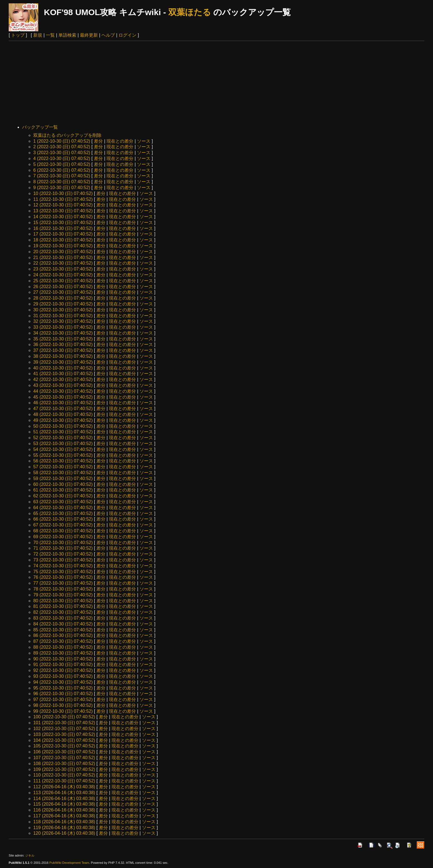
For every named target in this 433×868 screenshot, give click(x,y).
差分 (98, 141)
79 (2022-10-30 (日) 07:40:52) (63, 595)
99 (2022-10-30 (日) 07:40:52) (63, 711)
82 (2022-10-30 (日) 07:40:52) (63, 612)
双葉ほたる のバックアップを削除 (67, 135)
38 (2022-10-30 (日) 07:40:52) (63, 356)
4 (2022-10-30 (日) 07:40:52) (62, 158)
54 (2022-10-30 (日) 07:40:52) (63, 449)
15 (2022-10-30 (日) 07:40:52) (63, 223)
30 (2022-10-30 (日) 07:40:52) (63, 310)
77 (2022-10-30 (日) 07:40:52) (63, 583)
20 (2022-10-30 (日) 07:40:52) (63, 252)
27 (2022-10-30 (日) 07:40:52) (63, 292)
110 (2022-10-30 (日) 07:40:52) (64, 775)
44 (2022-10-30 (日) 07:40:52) (63, 391)
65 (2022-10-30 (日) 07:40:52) (63, 513)
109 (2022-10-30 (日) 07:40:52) (64, 769)
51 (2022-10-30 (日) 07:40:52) (63, 432)
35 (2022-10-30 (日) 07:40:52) (63, 339)
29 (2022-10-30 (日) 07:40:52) (63, 304)
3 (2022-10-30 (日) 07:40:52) (62, 153)
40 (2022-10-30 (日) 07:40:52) (63, 368)
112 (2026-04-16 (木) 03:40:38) (64, 787)
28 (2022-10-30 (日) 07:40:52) (63, 298)
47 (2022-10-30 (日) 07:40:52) (63, 409)
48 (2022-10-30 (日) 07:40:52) (63, 414)
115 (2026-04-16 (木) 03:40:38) (64, 804)
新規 (38, 35)
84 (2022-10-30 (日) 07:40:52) (63, 624)
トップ (18, 35)
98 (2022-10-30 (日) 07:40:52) (63, 705)
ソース (144, 141)
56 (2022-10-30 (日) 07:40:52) (63, 461)
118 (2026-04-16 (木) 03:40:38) (64, 822)
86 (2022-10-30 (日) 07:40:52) (63, 635)
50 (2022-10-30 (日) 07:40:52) (63, 426)
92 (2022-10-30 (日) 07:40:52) (63, 670)
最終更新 (89, 35)
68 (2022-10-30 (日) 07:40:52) (63, 531)
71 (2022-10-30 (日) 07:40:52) (63, 548)
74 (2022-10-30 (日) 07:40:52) (63, 566)
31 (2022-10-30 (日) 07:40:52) (63, 316)
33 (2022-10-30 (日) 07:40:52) (63, 327)
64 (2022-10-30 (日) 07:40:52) (63, 508)
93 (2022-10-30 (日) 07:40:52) (63, 676)
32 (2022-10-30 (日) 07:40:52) (63, 321)
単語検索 (67, 35)
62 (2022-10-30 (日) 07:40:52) (63, 496)
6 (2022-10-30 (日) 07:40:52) (62, 170)
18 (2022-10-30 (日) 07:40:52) (63, 240)
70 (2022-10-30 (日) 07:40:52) (63, 543)
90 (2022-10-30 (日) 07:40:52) (63, 659)
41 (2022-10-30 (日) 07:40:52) (63, 374)
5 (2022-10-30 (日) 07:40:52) (62, 164)
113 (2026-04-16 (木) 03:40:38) (64, 793)
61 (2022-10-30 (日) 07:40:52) (63, 490)
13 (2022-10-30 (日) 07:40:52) (63, 211)
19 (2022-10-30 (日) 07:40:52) (63, 246)
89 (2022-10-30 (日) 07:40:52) (63, 653)
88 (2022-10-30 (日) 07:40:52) (63, 647)
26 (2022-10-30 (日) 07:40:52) (63, 287)
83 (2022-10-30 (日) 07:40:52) (63, 618)
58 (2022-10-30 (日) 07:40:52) (63, 473)
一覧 (50, 35)
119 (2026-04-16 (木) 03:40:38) (64, 828)
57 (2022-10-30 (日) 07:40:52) (63, 467)
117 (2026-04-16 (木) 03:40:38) (64, 816)
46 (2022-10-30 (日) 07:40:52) (63, 403)
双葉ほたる (190, 12)
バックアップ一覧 (40, 127)
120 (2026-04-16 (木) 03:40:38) (64, 833)
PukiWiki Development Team (69, 863)
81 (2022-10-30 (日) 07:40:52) (63, 606)
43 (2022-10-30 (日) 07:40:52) (63, 385)
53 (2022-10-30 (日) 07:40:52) (63, 444)
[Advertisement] (217, 83)
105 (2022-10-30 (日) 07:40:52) (64, 746)
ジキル (30, 855)
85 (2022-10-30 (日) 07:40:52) (63, 630)
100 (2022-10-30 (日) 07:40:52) (64, 717)
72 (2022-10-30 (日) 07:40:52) (63, 554)
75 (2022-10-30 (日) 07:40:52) (63, 572)
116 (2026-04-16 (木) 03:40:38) (64, 810)
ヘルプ (108, 35)
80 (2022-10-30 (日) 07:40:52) (63, 601)
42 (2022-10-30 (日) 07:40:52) (63, 379)
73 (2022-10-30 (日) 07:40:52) (63, 560)
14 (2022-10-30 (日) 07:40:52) (63, 217)
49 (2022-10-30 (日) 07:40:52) (63, 420)
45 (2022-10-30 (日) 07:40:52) (63, 397)
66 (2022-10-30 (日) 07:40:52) (63, 519)
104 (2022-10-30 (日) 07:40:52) (64, 740)
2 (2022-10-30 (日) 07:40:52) (62, 147)
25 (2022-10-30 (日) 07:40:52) (63, 281)
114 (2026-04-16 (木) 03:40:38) (64, 798)
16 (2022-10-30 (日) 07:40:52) (63, 228)
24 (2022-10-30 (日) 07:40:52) (63, 275)
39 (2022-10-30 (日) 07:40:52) (63, 362)
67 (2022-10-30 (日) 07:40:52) (63, 525)
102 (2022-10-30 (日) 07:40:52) (64, 729)
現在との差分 (120, 141)
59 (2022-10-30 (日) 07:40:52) (63, 478)
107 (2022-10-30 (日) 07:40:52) (64, 758)
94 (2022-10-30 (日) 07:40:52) (63, 682)
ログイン (127, 35)
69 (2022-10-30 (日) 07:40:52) (63, 537)
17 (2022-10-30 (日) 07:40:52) (63, 234)
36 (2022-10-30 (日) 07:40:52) (63, 344)
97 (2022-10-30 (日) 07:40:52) (63, 699)
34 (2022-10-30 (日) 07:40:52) (63, 333)
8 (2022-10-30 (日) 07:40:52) (62, 182)
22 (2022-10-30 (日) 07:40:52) (63, 263)
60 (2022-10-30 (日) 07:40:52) (63, 484)
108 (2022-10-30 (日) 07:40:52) (64, 764)
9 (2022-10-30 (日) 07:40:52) (62, 188)
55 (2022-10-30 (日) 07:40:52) (63, 455)
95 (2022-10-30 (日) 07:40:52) (63, 688)
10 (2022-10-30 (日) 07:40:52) (63, 193)
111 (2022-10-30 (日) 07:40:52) (64, 781)
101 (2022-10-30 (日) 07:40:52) (64, 723)
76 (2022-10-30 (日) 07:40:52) (63, 577)
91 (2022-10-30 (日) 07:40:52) (63, 664)
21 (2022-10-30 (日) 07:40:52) (63, 257)
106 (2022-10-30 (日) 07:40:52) (64, 752)
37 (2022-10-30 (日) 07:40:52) (63, 350)
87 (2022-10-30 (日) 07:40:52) (63, 641)
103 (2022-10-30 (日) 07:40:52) (64, 734)
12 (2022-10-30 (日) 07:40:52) (63, 205)
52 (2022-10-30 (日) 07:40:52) (63, 438)
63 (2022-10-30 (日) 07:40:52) (63, 502)
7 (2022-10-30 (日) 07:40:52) (62, 176)
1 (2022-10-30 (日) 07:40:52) (62, 141)
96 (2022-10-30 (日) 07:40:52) (63, 694)
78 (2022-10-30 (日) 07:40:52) (63, 589)
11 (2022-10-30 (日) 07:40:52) (63, 199)
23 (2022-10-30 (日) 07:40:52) (63, 269)
